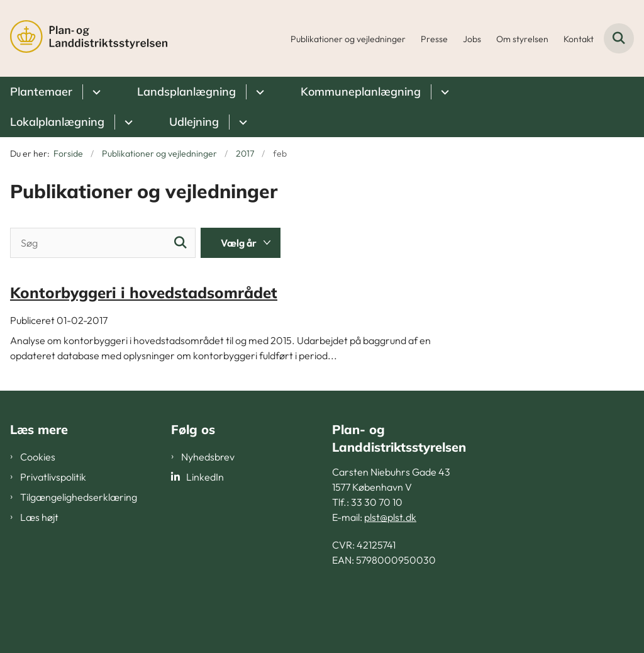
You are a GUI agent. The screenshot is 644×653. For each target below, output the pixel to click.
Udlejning (194, 122)
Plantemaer (41, 92)
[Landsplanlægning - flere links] (258, 92)
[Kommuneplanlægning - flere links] (443, 92)
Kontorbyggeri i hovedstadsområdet (144, 293)
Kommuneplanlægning (361, 92)
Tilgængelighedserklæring (79, 497)
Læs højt (39, 517)
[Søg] (103, 243)
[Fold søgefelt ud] (619, 38)
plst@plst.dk (390, 517)
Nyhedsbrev (208, 457)
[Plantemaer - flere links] (95, 92)
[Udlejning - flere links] (241, 122)
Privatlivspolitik (53, 477)
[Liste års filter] (241, 243)
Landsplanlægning (186, 92)
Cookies (38, 457)
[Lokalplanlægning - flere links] (127, 122)
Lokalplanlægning (57, 122)
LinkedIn (205, 477)
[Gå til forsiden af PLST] (84, 38)
